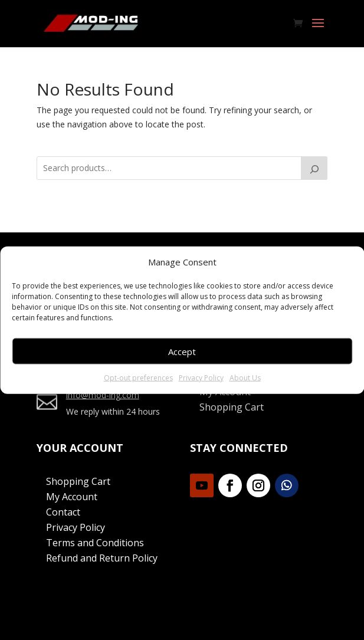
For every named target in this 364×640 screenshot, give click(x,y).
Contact (63, 512)
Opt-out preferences (138, 378)
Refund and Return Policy (102, 558)
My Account (72, 497)
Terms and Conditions (95, 543)
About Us (245, 378)
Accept (182, 352)
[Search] (314, 168)
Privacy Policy (201, 378)
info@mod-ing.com (103, 395)
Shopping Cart (232, 407)
